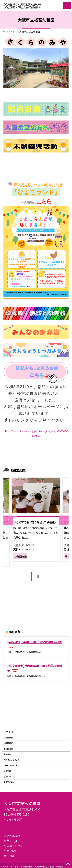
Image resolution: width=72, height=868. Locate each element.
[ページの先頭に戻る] (68, 864)
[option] (36, 520)
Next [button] (64, 520)
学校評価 (7, 754)
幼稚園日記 (8, 743)
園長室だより (9, 782)
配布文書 (7, 771)
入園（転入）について (11, 760)
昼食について (9, 777)
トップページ (9, 732)
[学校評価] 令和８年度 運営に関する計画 (35, 642)
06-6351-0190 (20, 814)
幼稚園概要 (8, 737)
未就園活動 (8, 749)
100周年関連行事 (11, 765)
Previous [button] (8, 520)
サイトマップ (14, 819)
